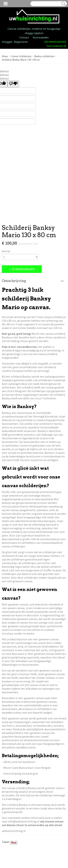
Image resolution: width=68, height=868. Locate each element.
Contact (24, 37)
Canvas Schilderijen (21, 56)
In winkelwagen (23, 269)
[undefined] (13, 84)
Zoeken (63, 4)
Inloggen (7, 42)
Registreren (21, 42)
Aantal (6, 251)
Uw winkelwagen (55, 42)
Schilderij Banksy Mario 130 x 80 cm (21, 60)
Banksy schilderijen (44, 56)
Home (5, 56)
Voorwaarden (41, 37)
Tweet (6, 842)
